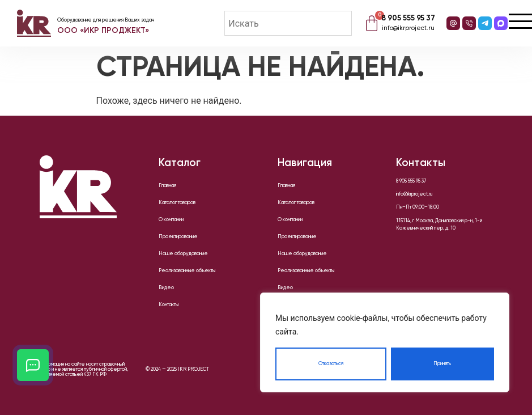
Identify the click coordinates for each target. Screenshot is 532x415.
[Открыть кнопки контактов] (33, 365)
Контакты (169, 305)
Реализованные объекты (187, 271)
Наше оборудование (183, 254)
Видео (166, 288)
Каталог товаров (177, 203)
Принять (442, 364)
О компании (171, 220)
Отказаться (331, 364)
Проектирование (178, 237)
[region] (385, 342)
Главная (167, 186)
